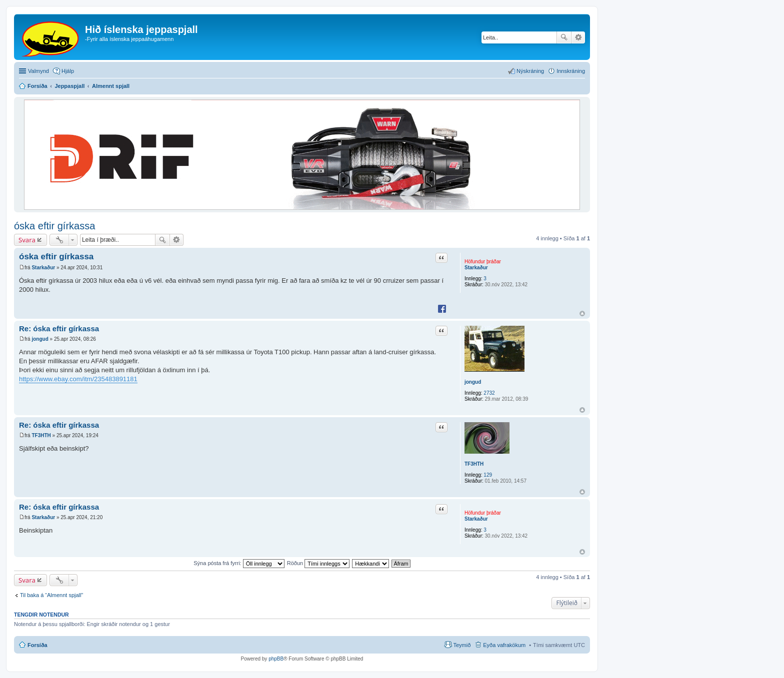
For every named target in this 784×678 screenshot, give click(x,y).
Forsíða (37, 645)
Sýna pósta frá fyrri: (239, 563)
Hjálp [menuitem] (68, 71)
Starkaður (476, 268)
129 (488, 475)
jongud (473, 382)
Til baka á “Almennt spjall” (51, 595)
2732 (489, 393)
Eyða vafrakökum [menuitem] (504, 645)
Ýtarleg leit (578, 37)
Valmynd (38, 71)
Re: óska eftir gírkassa (59, 329)
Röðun (318, 563)
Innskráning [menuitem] (571, 71)
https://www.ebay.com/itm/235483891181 (78, 379)
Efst (582, 314)
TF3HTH (474, 464)
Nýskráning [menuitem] (530, 71)
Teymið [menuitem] (462, 645)
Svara (27, 240)
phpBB (276, 659)
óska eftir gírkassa (54, 226)
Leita (564, 37)
